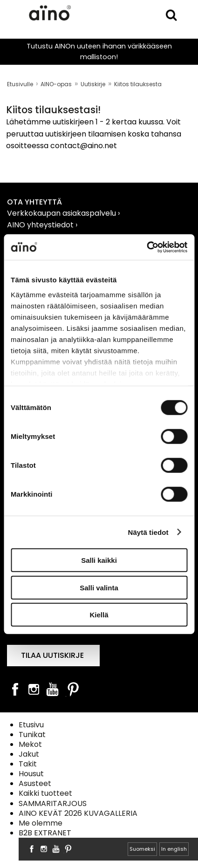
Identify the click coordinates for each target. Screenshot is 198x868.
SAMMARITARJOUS (53, 803)
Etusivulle (20, 84)
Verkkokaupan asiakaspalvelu (62, 213)
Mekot (30, 744)
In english (174, 849)
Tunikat (32, 735)
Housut (31, 774)
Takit (28, 764)
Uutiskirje (93, 84)
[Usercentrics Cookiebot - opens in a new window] (147, 247)
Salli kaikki (99, 560)
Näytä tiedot (148, 532)
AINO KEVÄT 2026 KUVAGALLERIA (78, 813)
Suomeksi (142, 849)
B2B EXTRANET (45, 833)
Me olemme (41, 823)
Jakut (29, 754)
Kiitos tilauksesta (138, 84)
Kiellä (99, 615)
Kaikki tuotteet (45, 793)
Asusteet (35, 783)
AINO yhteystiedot (41, 225)
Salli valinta (99, 587)
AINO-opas (56, 84)
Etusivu (31, 725)
